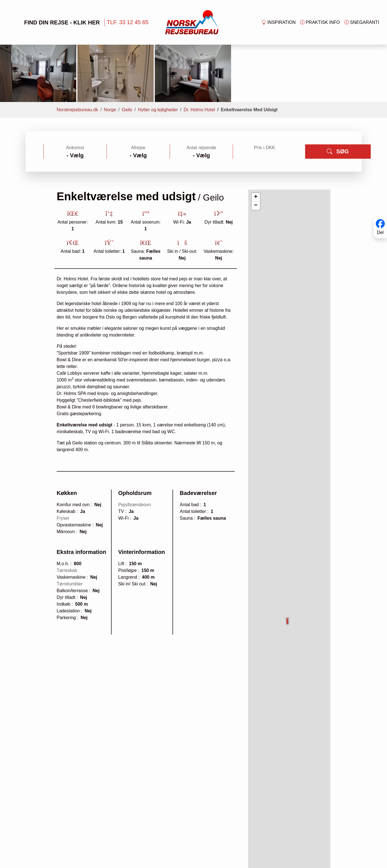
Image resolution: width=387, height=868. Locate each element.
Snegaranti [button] (362, 22)
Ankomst (75, 97)
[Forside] (192, 22)
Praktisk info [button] (320, 22)
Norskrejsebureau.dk (77, 59)
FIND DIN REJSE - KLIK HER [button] (53, 22)
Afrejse (138, 97)
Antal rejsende (201, 97)
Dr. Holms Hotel (199, 59)
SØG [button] (338, 101)
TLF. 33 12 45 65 (128, 22)
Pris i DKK (265, 97)
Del (380, 233)
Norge (110, 59)
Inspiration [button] (279, 22)
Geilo (127, 59)
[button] (288, 567)
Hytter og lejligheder (158, 59)
